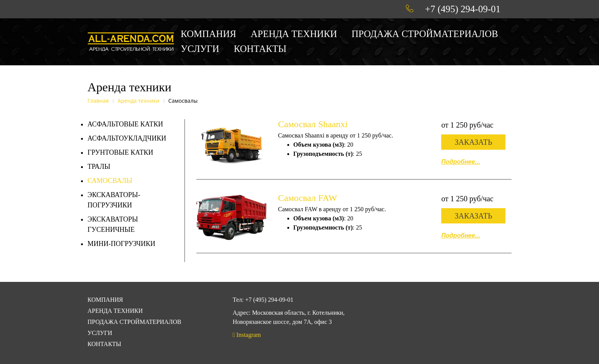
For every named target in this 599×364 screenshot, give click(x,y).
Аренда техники (294, 34)
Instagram (247, 335)
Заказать (473, 142)
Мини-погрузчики (121, 244)
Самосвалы (110, 181)
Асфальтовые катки (125, 124)
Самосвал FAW (308, 198)
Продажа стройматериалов (425, 34)
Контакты (260, 49)
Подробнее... (461, 162)
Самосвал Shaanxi (313, 124)
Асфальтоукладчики (127, 138)
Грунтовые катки (120, 152)
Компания (208, 34)
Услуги (200, 49)
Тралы (99, 167)
